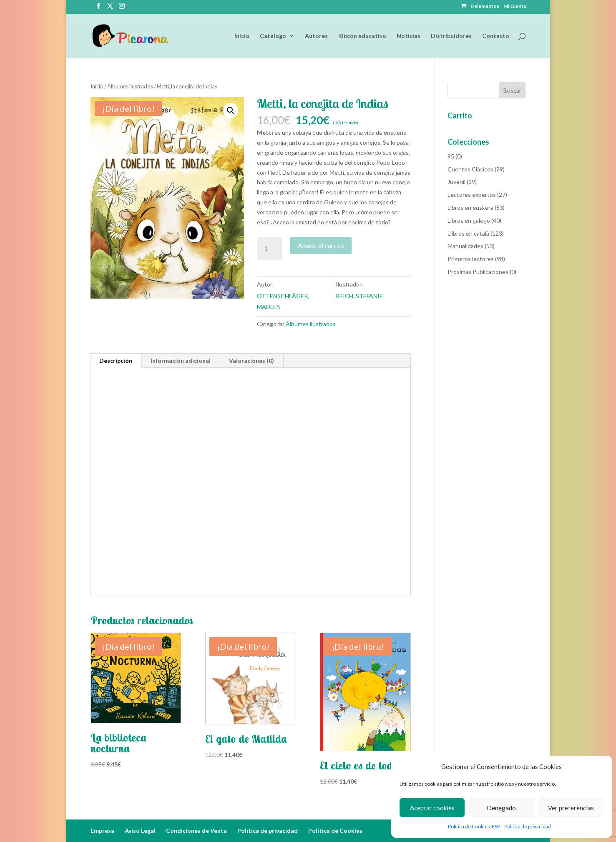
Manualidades (465, 246)
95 (451, 156)
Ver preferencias (571, 808)
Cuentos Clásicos (470, 169)
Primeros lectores (471, 259)
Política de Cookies (335, 831)
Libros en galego (469, 220)
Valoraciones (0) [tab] (251, 361)
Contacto (496, 36)
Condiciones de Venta (196, 831)
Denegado (501, 808)
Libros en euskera (470, 207)
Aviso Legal (140, 831)
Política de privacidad (528, 826)
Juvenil (456, 182)
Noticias (409, 36)
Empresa (102, 831)
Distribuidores (451, 36)
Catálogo (273, 36)
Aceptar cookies (432, 808)
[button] (231, 111)
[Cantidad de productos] (269, 249)
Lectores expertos (472, 195)
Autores (316, 36)
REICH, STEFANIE (359, 296)
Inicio (242, 36)
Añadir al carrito (321, 245)
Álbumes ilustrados (130, 86)
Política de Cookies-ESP (474, 826)
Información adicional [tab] (181, 361)
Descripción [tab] (116, 361)
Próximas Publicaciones (478, 272)
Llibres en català (468, 233)
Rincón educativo (362, 36)
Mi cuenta (515, 6)
